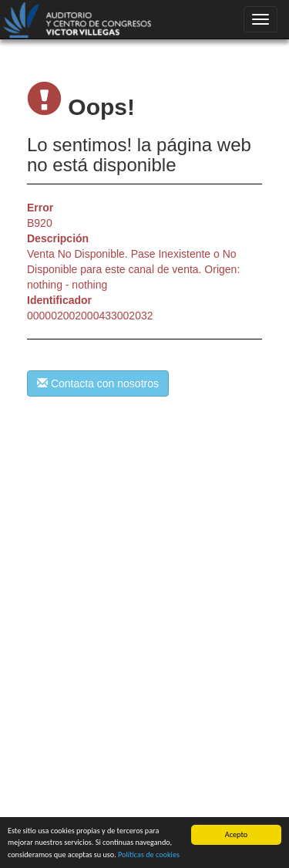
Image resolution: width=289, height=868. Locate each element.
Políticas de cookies (149, 855)
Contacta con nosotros (98, 383)
